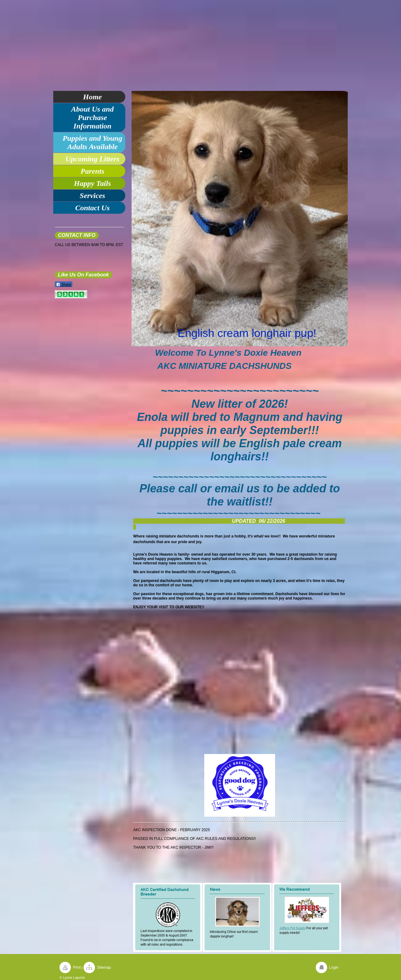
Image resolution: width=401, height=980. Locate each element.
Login (334, 967)
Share (64, 285)
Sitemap (104, 967)
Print (77, 967)
